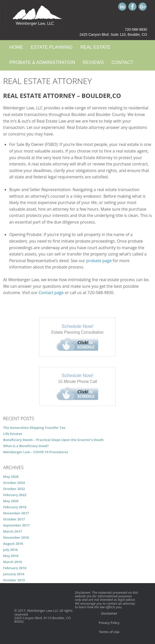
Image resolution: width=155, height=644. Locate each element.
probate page (99, 261)
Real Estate (95, 47)
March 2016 (12, 562)
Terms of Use (109, 632)
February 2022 (15, 495)
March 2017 (12, 531)
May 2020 (11, 501)
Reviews (93, 62)
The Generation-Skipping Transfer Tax (34, 428)
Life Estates (12, 434)
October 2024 (14, 483)
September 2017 (16, 525)
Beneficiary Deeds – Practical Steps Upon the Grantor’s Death (53, 440)
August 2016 (13, 544)
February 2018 (15, 507)
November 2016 (16, 537)
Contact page (51, 293)
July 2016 (10, 550)
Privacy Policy (109, 623)
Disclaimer (109, 613)
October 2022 (14, 489)
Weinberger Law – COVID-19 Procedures (36, 452)
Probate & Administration (42, 62)
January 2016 (14, 574)
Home (16, 47)
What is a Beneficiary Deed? (26, 446)
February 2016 (15, 568)
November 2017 (16, 513)
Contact (122, 62)
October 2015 (14, 580)
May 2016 (11, 556)
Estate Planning (52, 47)
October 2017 (14, 519)
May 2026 (11, 477)
